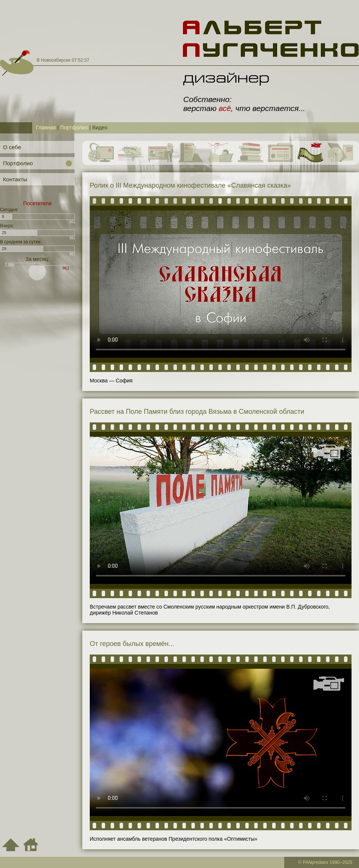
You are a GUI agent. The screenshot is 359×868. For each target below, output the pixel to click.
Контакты (15, 179)
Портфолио (74, 127)
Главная (46, 127)
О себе (12, 147)
